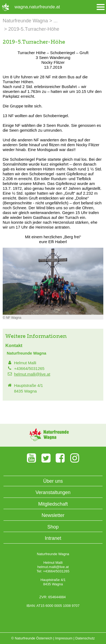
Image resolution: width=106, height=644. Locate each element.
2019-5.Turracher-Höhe (34, 29)
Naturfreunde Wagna (25, 21)
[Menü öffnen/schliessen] (101, 7)
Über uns (53, 481)
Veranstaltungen (53, 492)
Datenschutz (85, 638)
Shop (53, 527)
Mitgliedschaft (53, 504)
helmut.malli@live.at (32, 374)
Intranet (53, 538)
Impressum (64, 638)
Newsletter (53, 515)
